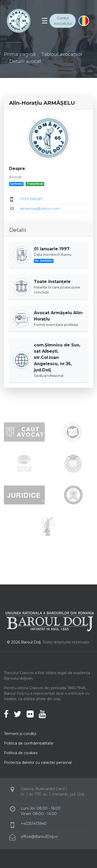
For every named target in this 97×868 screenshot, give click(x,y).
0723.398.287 (31, 199)
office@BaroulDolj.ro (39, 837)
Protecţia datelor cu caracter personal (38, 762)
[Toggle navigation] (45, 21)
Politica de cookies (21, 753)
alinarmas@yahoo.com (40, 208)
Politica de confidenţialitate (29, 743)
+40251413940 (34, 824)
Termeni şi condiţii (20, 734)
